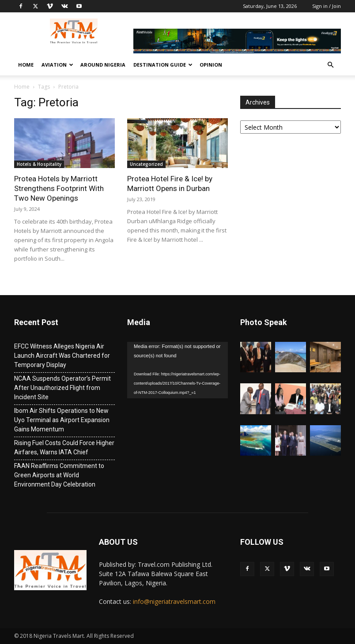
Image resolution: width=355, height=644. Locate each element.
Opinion (211, 65)
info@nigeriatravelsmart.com (174, 601)
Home (26, 65)
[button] (330, 65)
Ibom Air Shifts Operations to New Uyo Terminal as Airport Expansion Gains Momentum (62, 420)
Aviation (57, 65)
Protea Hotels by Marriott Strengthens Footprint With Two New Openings (59, 188)
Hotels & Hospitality (39, 164)
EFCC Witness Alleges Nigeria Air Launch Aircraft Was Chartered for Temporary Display (62, 356)
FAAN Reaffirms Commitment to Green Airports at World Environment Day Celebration (59, 475)
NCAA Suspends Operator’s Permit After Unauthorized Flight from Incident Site (62, 388)
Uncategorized (146, 164)
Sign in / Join (327, 6)
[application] (177, 370)
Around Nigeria (103, 65)
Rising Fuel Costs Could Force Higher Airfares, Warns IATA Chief (64, 447)
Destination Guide (163, 65)
